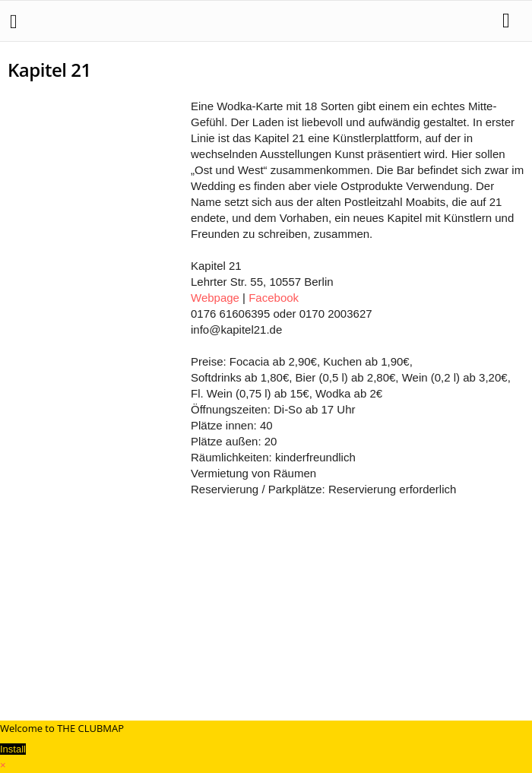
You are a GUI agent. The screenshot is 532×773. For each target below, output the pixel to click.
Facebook (274, 298)
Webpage (215, 298)
